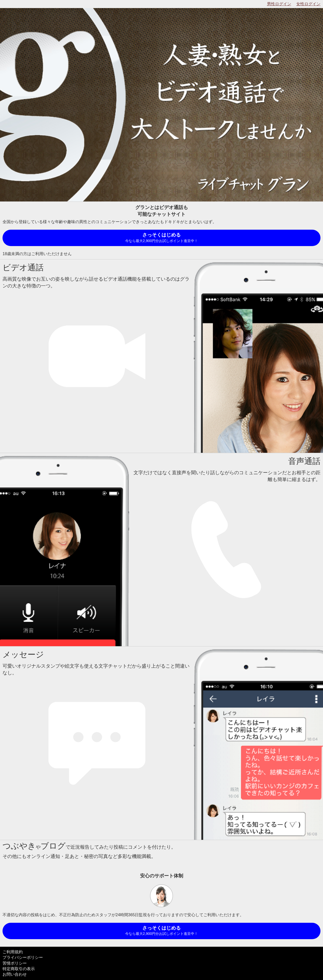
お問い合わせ (15, 974)
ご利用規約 (13, 952)
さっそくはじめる (161, 238)
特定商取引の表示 (19, 969)
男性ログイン (279, 4)
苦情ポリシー (15, 963)
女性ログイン (308, 4)
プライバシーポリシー (23, 957)
